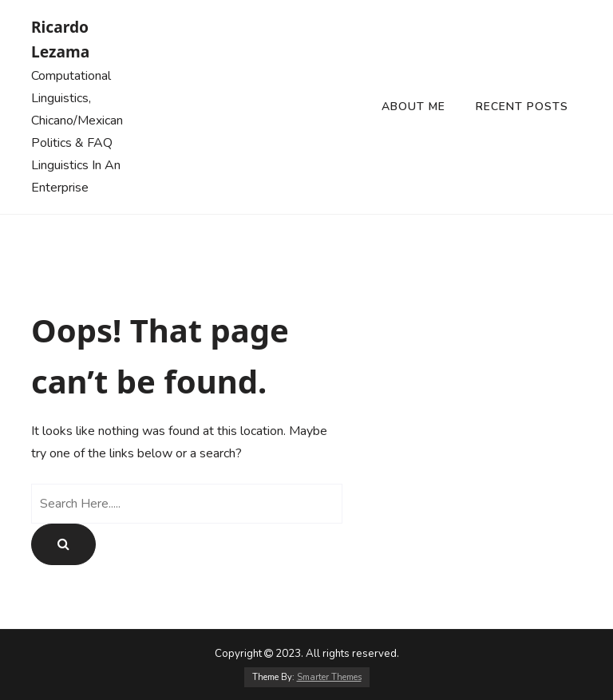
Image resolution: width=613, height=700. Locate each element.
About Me (413, 107)
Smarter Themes (329, 677)
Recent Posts (522, 107)
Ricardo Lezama (60, 39)
